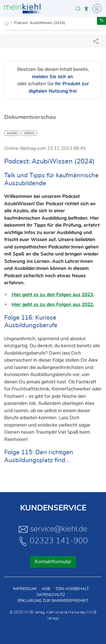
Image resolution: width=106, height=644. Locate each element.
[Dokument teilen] (96, 41)
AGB (46, 589)
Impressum (25, 589)
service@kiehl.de (53, 529)
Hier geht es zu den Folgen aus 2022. (53, 304)
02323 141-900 (53, 541)
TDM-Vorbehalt (72, 589)
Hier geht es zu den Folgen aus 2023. (53, 295)
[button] (78, 9)
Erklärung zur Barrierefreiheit (53, 601)
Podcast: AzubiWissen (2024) (40, 23)
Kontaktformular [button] (53, 562)
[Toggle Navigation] (96, 8)
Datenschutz (51, 595)
